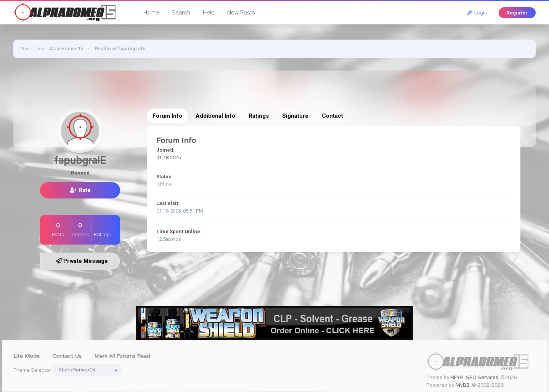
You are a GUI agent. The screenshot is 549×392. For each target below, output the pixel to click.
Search (181, 13)
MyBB (463, 385)
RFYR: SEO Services (474, 378)
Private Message (82, 261)
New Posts (241, 13)
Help (209, 13)
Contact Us (67, 356)
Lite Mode (26, 356)
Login (477, 13)
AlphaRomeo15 (66, 49)
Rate (80, 190)
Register (517, 13)
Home (151, 13)
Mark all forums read (122, 356)
